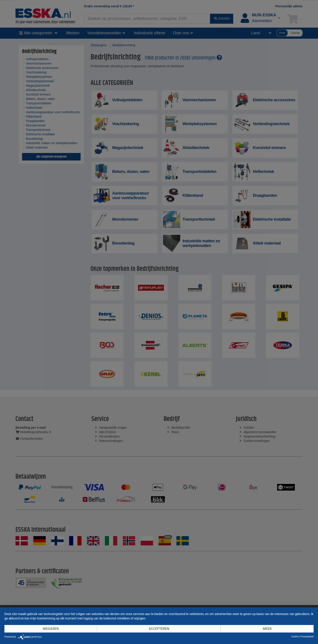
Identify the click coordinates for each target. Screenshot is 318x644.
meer (267, 629)
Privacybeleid (307, 637)
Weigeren (51, 629)
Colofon (295, 637)
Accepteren (159, 629)
